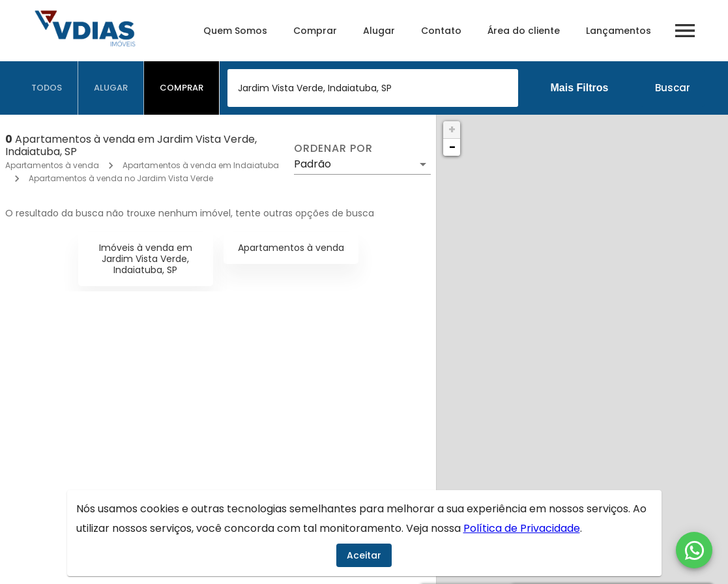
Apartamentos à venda (52, 165)
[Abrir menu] (685, 31)
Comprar (315, 31)
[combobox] (373, 88)
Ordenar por (333, 149)
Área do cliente (524, 31)
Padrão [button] (313, 164)
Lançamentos (619, 31)
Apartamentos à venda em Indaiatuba (201, 165)
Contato (441, 31)
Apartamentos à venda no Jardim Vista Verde (121, 178)
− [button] (452, 147)
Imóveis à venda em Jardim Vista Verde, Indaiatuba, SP (146, 259)
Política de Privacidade (522, 528)
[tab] (47, 88)
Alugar (379, 31)
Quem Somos (235, 31)
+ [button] (452, 129)
